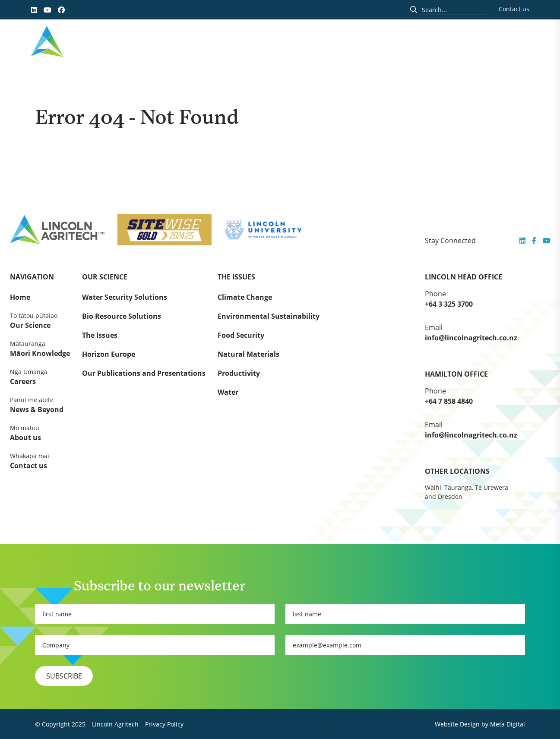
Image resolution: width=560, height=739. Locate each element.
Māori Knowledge (40, 349)
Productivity (239, 373)
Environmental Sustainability (269, 316)
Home (20, 297)
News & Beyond (40, 405)
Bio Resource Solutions (122, 316)
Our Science (40, 320)
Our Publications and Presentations (144, 373)
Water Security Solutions (125, 297)
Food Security (241, 335)
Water (228, 392)
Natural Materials (248, 354)
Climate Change (245, 297)
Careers (40, 377)
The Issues (100, 335)
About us (40, 433)
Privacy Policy (164, 724)
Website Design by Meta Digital (480, 724)
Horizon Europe (109, 354)
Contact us (514, 9)
